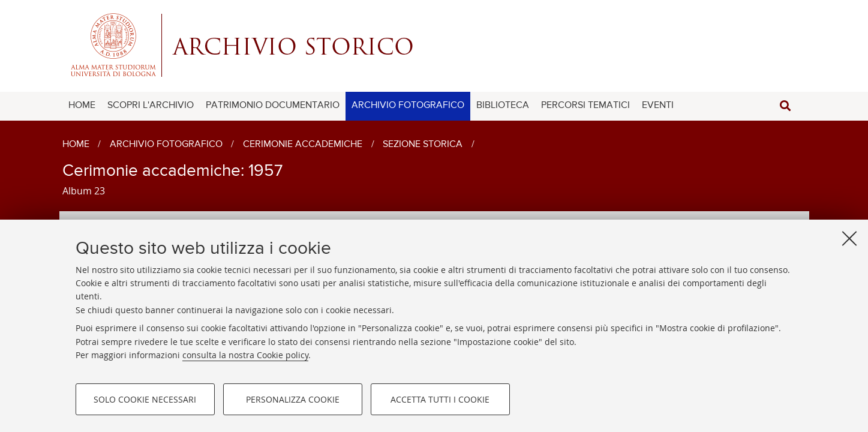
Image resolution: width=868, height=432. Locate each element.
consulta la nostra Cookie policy (245, 355)
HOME (82, 106)
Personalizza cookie (293, 399)
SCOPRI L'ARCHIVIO (151, 106)
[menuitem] (82, 106)
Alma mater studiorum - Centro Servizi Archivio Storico (434, 45)
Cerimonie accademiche (303, 145)
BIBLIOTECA (503, 106)
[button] (785, 106)
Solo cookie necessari (145, 399)
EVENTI (658, 106)
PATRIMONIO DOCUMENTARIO (273, 106)
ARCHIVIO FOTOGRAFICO (408, 106)
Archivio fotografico (166, 145)
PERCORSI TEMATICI (585, 106)
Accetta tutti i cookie (440, 399)
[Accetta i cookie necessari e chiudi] (849, 238)
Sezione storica (423, 145)
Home (76, 145)
